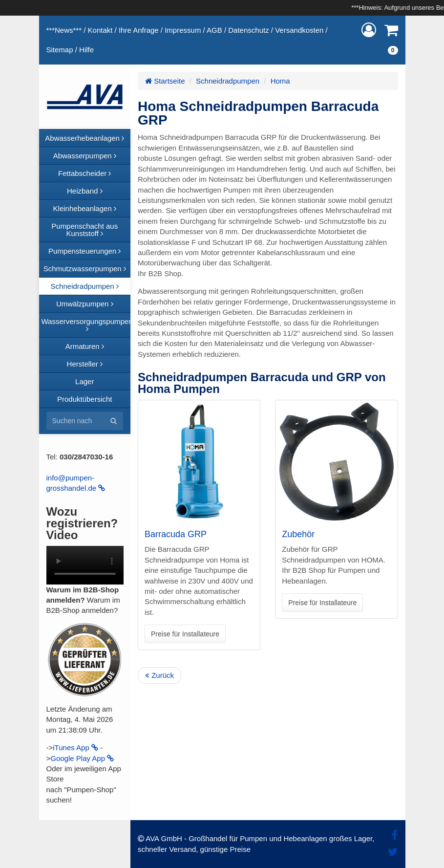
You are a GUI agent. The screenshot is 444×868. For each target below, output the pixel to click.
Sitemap (60, 50)
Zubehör (298, 534)
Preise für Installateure (185, 634)
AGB (214, 30)
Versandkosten (299, 30)
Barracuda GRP (176, 534)
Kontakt (100, 30)
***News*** (64, 30)
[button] (369, 30)
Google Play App (82, 758)
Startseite (165, 81)
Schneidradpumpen (228, 81)
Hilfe (86, 50)
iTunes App (75, 748)
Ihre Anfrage (139, 30)
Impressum (183, 30)
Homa (280, 81)
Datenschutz (248, 30)
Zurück (159, 675)
